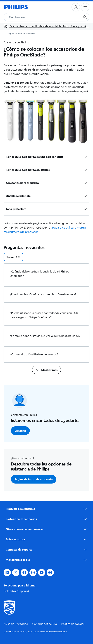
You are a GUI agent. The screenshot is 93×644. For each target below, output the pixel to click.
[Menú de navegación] (85, 7)
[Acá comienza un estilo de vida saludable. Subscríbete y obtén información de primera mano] (46, 26)
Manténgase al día (46, 560)
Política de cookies (73, 624)
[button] (7, 573)
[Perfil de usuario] (76, 7)
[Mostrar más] (46, 370)
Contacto (20, 431)
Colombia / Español (17, 591)
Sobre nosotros (46, 539)
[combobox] (38, 17)
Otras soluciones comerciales (46, 529)
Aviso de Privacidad (16, 624)
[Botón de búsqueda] (85, 17)
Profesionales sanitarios (46, 519)
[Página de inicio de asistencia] (46, 34)
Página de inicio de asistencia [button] (34, 479)
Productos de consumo (46, 509)
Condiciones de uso (45, 624)
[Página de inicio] (16, 7)
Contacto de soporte (46, 549)
